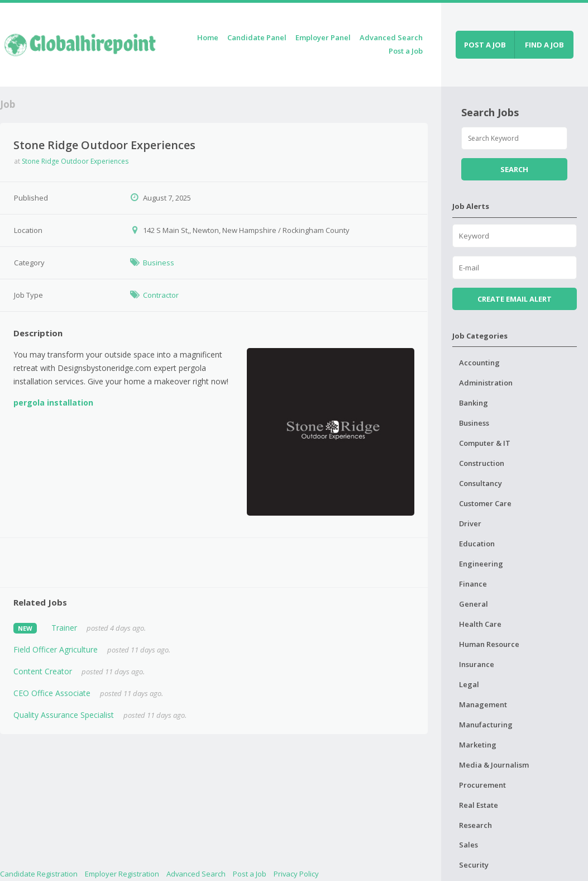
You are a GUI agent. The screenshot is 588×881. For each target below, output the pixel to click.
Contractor (161, 295)
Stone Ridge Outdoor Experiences (75, 161)
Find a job (544, 45)
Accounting (479, 363)
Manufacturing (486, 725)
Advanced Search (391, 37)
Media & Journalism (494, 765)
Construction (482, 463)
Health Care (480, 624)
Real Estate (479, 805)
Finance (473, 584)
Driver (470, 523)
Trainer (64, 628)
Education (477, 544)
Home (208, 37)
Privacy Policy (296, 874)
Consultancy (481, 483)
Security (474, 865)
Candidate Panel (257, 37)
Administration (486, 383)
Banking (474, 403)
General (474, 604)
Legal (469, 684)
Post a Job (406, 51)
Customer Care (485, 503)
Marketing (478, 745)
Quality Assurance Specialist (64, 715)
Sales (469, 845)
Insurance (477, 664)
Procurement (482, 785)
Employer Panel (323, 37)
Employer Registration (122, 874)
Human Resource (489, 644)
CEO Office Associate (52, 693)
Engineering (481, 564)
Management (483, 704)
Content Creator (43, 671)
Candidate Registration (39, 874)
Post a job (485, 45)
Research (475, 825)
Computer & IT (485, 443)
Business (159, 263)
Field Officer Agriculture (56, 649)
